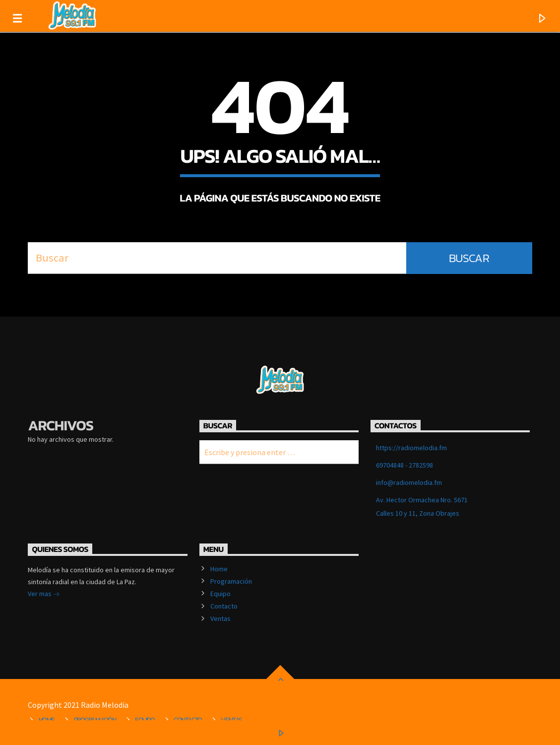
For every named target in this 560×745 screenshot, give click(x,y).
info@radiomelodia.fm (409, 482)
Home (219, 569)
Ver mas (44, 595)
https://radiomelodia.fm (411, 448)
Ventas (220, 618)
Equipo (220, 594)
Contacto (224, 606)
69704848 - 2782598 (404, 465)
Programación (231, 581)
